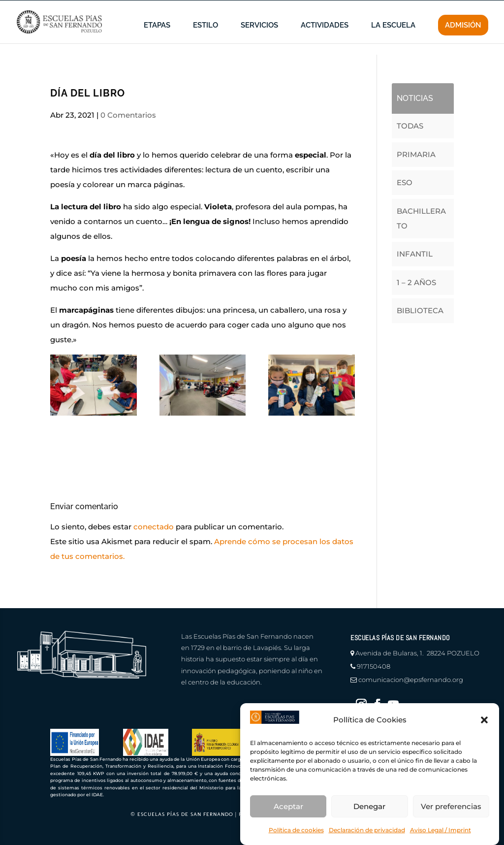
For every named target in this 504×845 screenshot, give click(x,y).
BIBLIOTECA (420, 310)
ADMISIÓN (463, 40)
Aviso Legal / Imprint (441, 830)
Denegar (369, 806)
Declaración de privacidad (367, 830)
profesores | (378, 8)
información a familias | (312, 8)
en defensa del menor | (227, 8)
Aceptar (288, 806)
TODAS (410, 126)
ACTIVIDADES (325, 40)
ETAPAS (157, 40)
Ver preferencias (451, 806)
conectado (154, 527)
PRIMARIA (416, 154)
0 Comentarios (128, 115)
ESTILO (205, 40)
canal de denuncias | (146, 8)
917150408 (374, 666)
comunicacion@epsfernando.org (411, 680)
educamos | (426, 8)
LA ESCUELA (393, 40)
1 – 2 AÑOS (416, 282)
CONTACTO (472, 8)
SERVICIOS (259, 40)
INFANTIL (415, 254)
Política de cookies (296, 830)
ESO (405, 182)
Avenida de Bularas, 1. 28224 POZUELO (417, 653)
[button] (484, 720)
